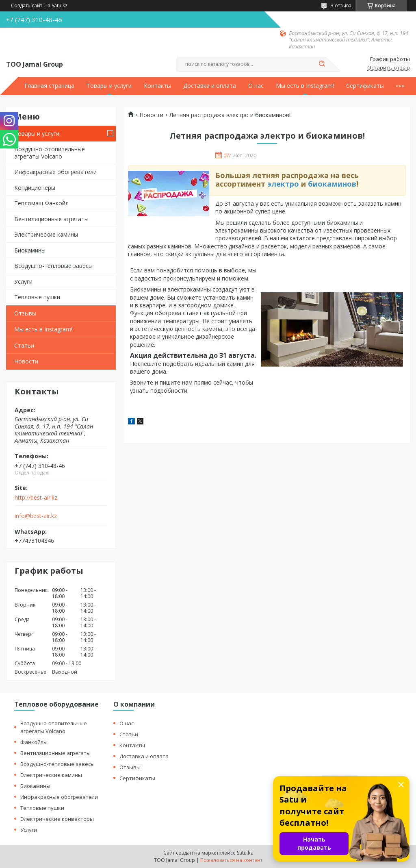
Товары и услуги (109, 86)
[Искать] (322, 64)
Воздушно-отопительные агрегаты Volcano (50, 153)
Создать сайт (27, 6)
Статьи (24, 345)
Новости (26, 361)
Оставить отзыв (389, 68)
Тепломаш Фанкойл (41, 203)
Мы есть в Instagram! (305, 86)
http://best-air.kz (36, 498)
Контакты (157, 86)
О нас (256, 86)
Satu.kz (245, 853)
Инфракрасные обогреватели (55, 172)
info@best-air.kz (36, 516)
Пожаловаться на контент (231, 860)
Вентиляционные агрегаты (51, 219)
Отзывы (25, 313)
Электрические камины (46, 234)
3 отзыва (341, 5)
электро (283, 184)
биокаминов (332, 184)
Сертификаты (365, 86)
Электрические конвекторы (57, 819)
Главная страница (49, 86)
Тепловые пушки (37, 297)
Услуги (23, 282)
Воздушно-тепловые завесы (53, 266)
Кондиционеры (35, 188)
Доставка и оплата (210, 86)
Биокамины (30, 250)
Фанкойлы (34, 742)
